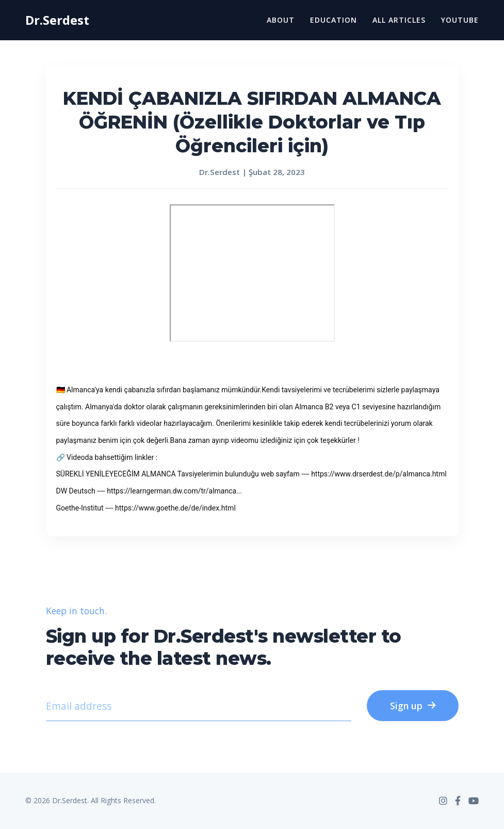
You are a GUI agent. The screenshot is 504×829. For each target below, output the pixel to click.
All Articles (399, 20)
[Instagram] (443, 801)
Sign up (413, 706)
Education (334, 20)
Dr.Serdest (57, 20)
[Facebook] (458, 801)
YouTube (460, 20)
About (281, 20)
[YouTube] (474, 801)
